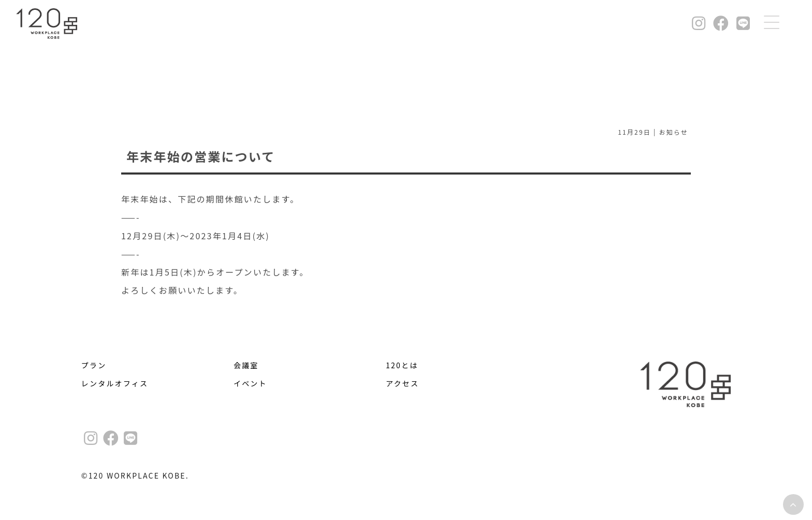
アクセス (402, 383)
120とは (402, 365)
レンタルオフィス (115, 383)
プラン (94, 365)
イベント (250, 383)
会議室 (246, 365)
